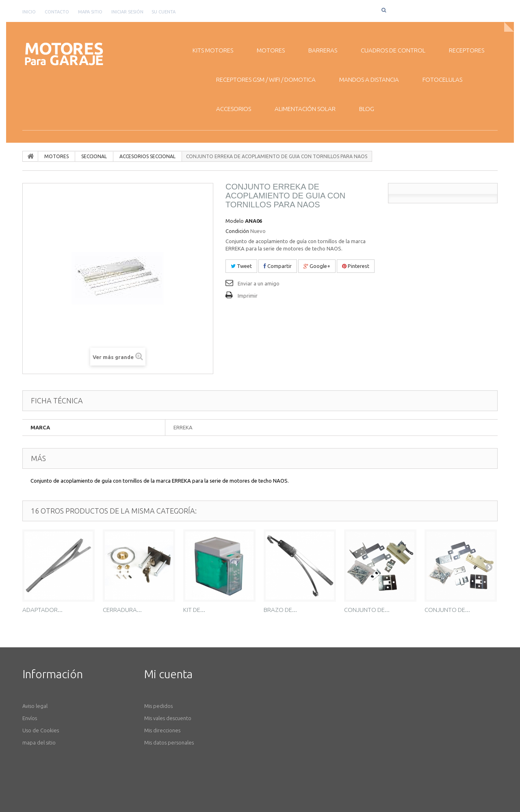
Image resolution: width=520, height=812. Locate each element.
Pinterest (356, 266)
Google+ (317, 266)
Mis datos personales (169, 742)
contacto (57, 12)
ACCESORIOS (234, 109)
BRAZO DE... (280, 610)
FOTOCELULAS (442, 79)
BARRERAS (323, 50)
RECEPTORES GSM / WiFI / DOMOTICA (266, 79)
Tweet (241, 266)
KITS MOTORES (213, 50)
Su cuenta (164, 12)
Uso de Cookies (41, 730)
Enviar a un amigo (259, 283)
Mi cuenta (168, 674)
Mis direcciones (162, 730)
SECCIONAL (94, 156)
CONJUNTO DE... (367, 610)
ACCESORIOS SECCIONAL (147, 156)
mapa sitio (90, 12)
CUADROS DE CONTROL (393, 50)
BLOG (367, 109)
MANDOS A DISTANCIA (369, 79)
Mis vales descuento (168, 718)
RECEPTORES (467, 50)
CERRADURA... (122, 610)
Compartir (278, 266)
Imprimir (248, 296)
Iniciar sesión (127, 12)
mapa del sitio (39, 742)
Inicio (29, 12)
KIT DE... (194, 610)
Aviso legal (35, 706)
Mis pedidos (158, 706)
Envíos (30, 718)
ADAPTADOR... (42, 610)
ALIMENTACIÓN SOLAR (305, 109)
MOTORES (271, 50)
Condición (237, 231)
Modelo (235, 221)
